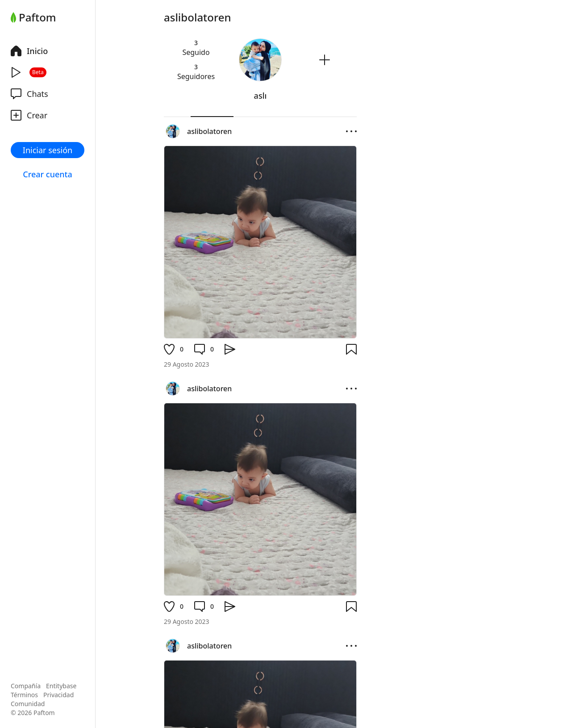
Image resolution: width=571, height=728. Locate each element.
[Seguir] (325, 60)
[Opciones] (351, 131)
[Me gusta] (174, 349)
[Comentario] (204, 349)
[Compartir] (230, 349)
